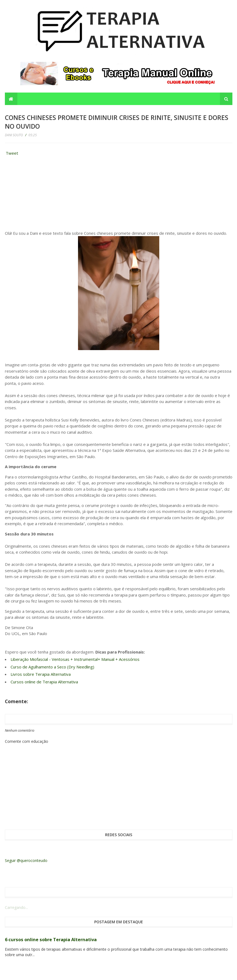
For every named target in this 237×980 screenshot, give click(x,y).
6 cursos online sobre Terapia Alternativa (51, 940)
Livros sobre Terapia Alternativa (41, 674)
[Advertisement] (46, 195)
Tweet (12, 153)
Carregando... (16, 907)
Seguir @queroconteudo (26, 860)
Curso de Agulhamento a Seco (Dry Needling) (52, 667)
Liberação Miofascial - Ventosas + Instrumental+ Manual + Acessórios (75, 659)
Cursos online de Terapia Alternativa (44, 682)
